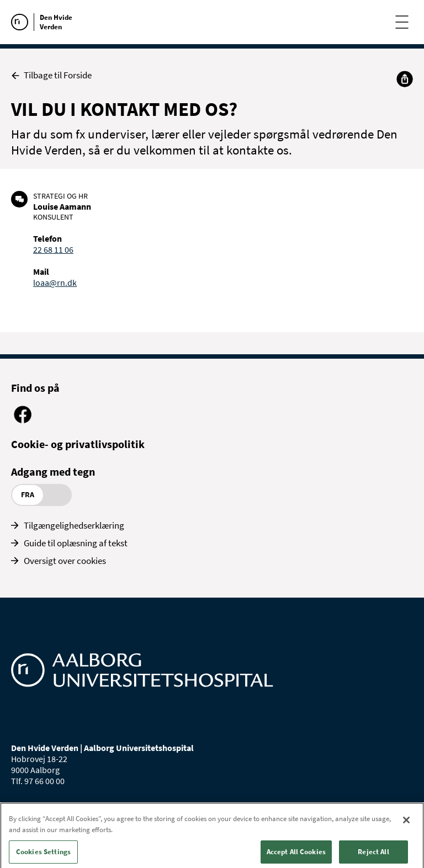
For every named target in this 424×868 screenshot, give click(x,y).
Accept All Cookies (296, 856)
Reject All (373, 856)
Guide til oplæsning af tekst (76, 543)
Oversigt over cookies (65, 561)
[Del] (405, 79)
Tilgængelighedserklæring (74, 525)
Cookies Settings (43, 856)
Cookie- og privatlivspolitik (78, 444)
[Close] (406, 824)
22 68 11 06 (53, 249)
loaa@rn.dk (55, 283)
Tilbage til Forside (51, 75)
